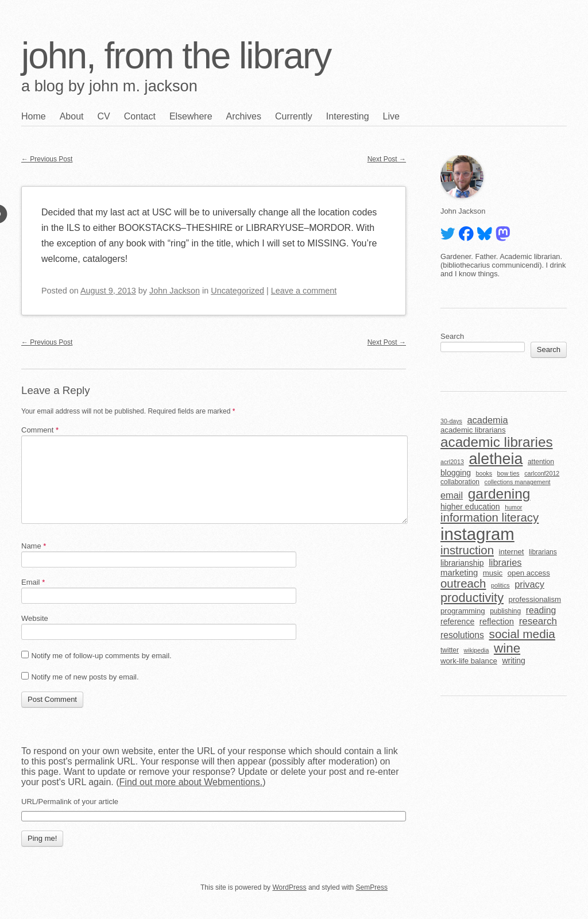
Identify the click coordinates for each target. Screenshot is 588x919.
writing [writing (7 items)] (514, 661)
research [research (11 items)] (538, 621)
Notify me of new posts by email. (85, 677)
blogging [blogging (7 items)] (456, 473)
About (72, 116)
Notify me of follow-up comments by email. (101, 656)
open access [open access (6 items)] (529, 573)
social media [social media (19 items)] (522, 634)
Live (391, 116)
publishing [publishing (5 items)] (505, 611)
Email (33, 582)
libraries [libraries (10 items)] (505, 562)
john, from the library (176, 56)
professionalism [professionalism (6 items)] (535, 599)
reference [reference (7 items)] (457, 621)
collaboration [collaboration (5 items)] (460, 482)
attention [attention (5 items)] (541, 462)
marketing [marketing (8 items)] (459, 573)
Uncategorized (237, 291)
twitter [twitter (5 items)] (450, 650)
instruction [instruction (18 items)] (467, 550)
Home (34, 116)
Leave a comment (304, 291)
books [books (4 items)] (484, 473)
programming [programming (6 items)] (463, 611)
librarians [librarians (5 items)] (543, 552)
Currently (294, 116)
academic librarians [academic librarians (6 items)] (473, 430)
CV (104, 116)
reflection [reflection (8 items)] (497, 621)
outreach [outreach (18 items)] (463, 584)
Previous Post (47, 159)
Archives (244, 116)
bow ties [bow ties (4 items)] (508, 473)
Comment (40, 430)
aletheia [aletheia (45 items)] (496, 459)
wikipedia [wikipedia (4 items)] (477, 650)
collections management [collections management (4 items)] (518, 482)
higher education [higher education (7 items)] (470, 507)
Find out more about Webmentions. (191, 782)
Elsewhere (191, 116)
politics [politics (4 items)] (500, 585)
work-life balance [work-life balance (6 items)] (469, 661)
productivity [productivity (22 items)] (472, 598)
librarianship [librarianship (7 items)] (462, 563)
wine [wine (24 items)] (507, 648)
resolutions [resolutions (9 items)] (462, 635)
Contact (140, 116)
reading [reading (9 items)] (541, 610)
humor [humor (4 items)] (513, 507)
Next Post (387, 159)
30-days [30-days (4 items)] (451, 421)
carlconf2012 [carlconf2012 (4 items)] (542, 473)
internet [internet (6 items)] (512, 552)
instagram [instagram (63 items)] (477, 534)
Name (34, 546)
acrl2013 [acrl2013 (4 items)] (452, 462)
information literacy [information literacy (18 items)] (490, 518)
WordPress (289, 887)
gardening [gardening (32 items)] (499, 494)
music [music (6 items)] (493, 573)
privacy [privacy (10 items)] (529, 584)
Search (452, 336)
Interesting (348, 116)
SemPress (372, 887)
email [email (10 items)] (452, 495)
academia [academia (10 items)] (487, 420)
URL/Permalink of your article (70, 802)
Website (35, 618)
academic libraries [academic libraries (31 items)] (497, 442)
